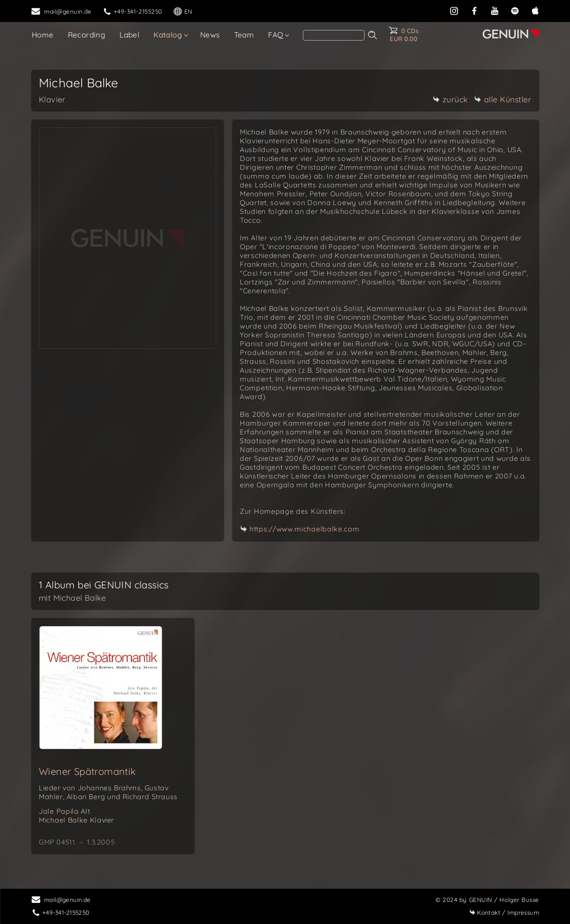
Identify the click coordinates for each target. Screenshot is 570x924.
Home (43, 35)
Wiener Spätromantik (88, 771)
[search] (334, 35)
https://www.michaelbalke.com (305, 529)
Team (244, 35)
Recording (87, 35)
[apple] (535, 10)
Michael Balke (76, 820)
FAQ (276, 35)
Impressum (504, 912)
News (210, 35)
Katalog (168, 35)
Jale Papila (64, 811)
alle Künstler (503, 99)
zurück (451, 99)
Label (129, 35)
